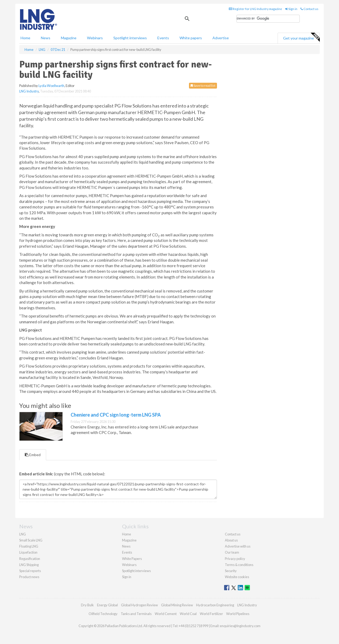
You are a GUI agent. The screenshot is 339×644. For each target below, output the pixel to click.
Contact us (309, 9)
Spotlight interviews (130, 38)
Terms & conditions (239, 565)
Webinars (95, 38)
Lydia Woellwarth (51, 86)
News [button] (46, 38)
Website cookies (237, 577)
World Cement (166, 614)
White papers (191, 38)
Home (25, 38)
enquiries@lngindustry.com (240, 626)
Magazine (69, 38)
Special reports (30, 571)
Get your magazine (301, 37)
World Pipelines (238, 614)
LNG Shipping (29, 565)
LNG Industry (29, 91)
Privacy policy (235, 559)
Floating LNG (29, 546)
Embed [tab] (33, 455)
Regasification (30, 559)
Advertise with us (238, 546)
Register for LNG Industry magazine (255, 9)
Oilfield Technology (103, 614)
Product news (29, 577)
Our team (232, 552)
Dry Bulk (87, 605)
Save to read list (203, 86)
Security (231, 571)
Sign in (291, 9)
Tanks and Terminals (136, 614)
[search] (268, 19)
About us (231, 540)
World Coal (188, 614)
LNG (23, 534)
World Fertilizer (211, 614)
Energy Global (107, 605)
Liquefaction (28, 552)
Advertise (221, 38)
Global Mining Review (177, 605)
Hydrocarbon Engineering (215, 605)
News (126, 546)
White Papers (132, 559)
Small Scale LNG (31, 540)
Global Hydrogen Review (139, 605)
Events (163, 38)
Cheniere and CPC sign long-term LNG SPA (116, 415)
